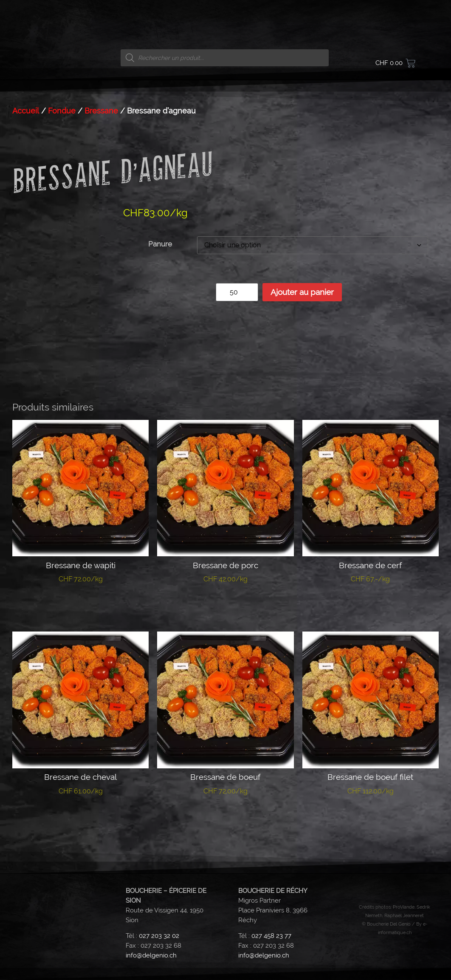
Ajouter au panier (302, 292)
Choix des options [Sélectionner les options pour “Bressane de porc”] (225, 605)
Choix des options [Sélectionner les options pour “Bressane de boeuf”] (225, 817)
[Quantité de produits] (237, 292)
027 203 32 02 (159, 936)
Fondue (62, 111)
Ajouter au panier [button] (371, 605)
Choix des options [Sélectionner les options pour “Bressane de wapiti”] (80, 605)
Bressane (101, 111)
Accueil (26, 111)
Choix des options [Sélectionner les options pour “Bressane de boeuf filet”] (371, 817)
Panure (160, 244)
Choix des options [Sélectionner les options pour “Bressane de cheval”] (80, 817)
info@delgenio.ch (151, 955)
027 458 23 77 (271, 936)
